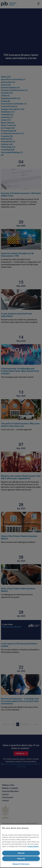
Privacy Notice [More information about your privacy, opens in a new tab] (33, 846)
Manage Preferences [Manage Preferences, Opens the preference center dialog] (21, 864)
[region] (21, 846)
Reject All (21, 859)
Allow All (21, 853)
